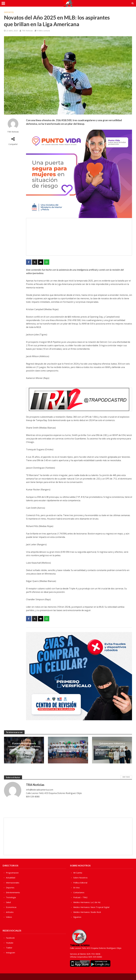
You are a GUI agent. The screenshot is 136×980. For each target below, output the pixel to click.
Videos (9, 917)
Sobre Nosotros (81, 878)
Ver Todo (126, 777)
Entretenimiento (13, 892)
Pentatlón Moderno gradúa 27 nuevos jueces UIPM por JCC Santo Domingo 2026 (68, 748)
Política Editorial (81, 882)
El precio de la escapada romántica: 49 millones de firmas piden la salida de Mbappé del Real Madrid (24, 748)
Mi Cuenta (78, 873)
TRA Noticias (27, 31)
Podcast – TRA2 (81, 897)
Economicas (11, 907)
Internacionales (13, 882)
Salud (8, 902)
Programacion (12, 873)
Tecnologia (11, 897)
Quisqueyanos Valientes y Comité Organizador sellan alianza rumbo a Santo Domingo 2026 (112, 748)
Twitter (9, 947)
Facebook (10, 938)
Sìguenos (77, 917)
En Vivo (77, 887)
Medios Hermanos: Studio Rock (88, 912)
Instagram (11, 952)
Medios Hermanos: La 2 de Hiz (87, 902)
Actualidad (11, 878)
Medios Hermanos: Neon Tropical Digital (92, 907)
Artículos (10, 912)
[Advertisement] (79, 237)
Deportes (9, 12)
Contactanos (79, 892)
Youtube (10, 943)
